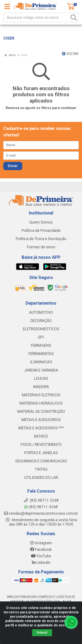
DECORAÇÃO (41, 321)
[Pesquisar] (74, 17)
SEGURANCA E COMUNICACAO (41, 461)
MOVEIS (41, 436)
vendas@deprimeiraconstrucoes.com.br (41, 513)
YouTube (41, 556)
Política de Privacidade (41, 231)
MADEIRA (41, 387)
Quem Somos (41, 222)
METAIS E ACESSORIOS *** (41, 428)
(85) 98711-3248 (41, 507)
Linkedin (41, 563)
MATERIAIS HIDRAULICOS (41, 403)
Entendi (42, 632)
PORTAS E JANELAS (41, 453)
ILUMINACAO (41, 362)
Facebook (41, 549)
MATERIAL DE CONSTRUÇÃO (41, 412)
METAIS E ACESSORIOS (41, 420)
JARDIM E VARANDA (41, 370)
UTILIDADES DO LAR (41, 478)
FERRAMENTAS (41, 354)
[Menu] (7, 7)
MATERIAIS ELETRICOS (41, 395)
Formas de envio (41, 247)
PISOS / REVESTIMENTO (41, 445)
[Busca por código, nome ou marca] (37, 17)
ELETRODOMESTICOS (41, 329)
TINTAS (41, 469)
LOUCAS (41, 378)
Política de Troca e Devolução (41, 239)
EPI (41, 337)
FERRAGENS (41, 345)
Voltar (70, 54)
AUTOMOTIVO (41, 312)
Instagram (41, 543)
